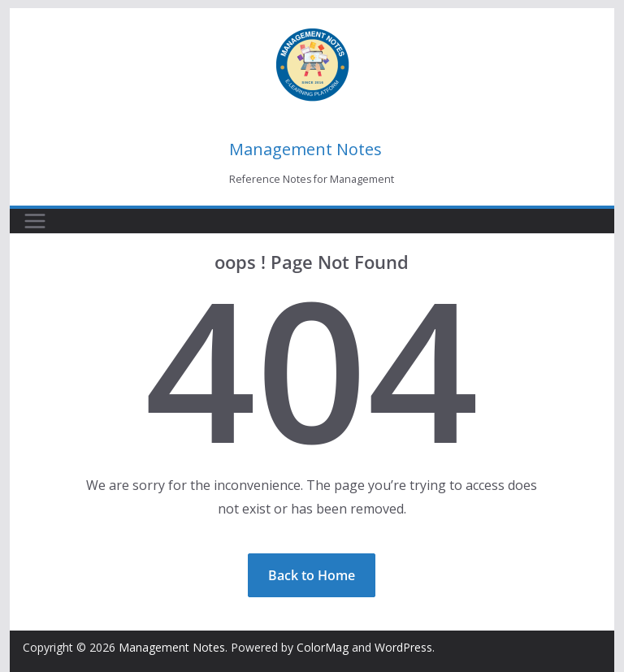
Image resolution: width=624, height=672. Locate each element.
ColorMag (323, 647)
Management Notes (305, 149)
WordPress (403, 647)
